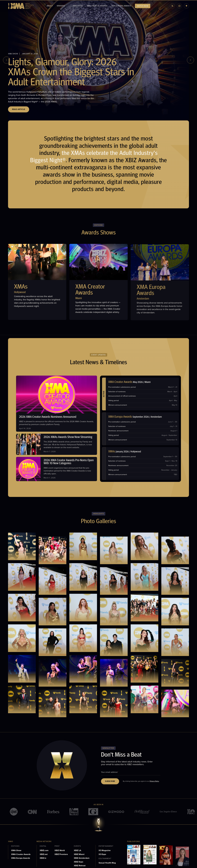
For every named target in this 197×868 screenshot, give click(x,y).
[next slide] (190, 60)
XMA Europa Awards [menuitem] (121, 6)
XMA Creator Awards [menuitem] (97, 6)
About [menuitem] (50, 6)
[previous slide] (7, 60)
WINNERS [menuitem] (61, 6)
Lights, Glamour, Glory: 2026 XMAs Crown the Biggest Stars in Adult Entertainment (71, 73)
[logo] (21, 6)
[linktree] (186, 6)
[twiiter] (172, 6)
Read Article (19, 109)
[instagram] (179, 6)
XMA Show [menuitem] (78, 6)
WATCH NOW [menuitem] (143, 6)
